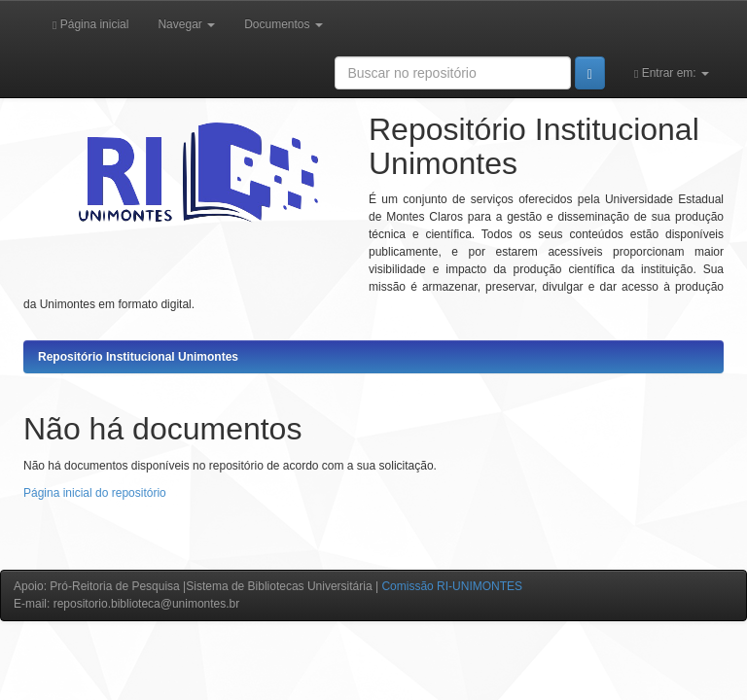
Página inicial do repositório (95, 493)
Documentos (284, 24)
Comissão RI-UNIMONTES (452, 586)
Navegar (186, 24)
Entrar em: (672, 73)
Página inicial (90, 24)
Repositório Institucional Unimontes (138, 357)
